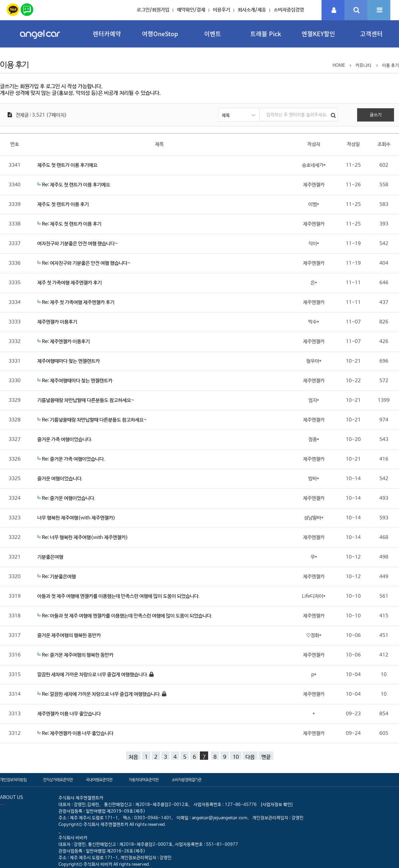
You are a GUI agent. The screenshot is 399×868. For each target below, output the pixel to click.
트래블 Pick (266, 34)
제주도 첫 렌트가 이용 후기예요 (67, 165)
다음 (250, 757)
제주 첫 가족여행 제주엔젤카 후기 (69, 283)
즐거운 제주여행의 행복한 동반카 (69, 635)
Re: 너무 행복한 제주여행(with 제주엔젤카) (85, 537)
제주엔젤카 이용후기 (57, 322)
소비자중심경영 (289, 10)
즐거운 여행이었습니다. (60, 479)
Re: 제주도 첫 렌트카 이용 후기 (72, 224)
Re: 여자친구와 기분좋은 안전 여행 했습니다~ (86, 263)
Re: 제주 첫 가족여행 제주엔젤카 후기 (78, 302)
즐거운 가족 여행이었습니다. (65, 439)
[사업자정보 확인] (277, 805)
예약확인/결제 (191, 10)
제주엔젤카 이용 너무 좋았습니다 (69, 714)
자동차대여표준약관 (144, 780)
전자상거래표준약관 (58, 780)
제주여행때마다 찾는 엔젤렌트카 (68, 361)
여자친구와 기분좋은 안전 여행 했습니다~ (78, 244)
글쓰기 (376, 115)
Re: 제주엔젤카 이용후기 (66, 342)
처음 (133, 757)
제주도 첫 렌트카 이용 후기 (63, 204)
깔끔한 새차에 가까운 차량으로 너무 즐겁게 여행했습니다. (93, 675)
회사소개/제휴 (252, 10)
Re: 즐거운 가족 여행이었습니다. (73, 459)
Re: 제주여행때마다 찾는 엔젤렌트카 (77, 381)
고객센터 (371, 34)
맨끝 (266, 757)
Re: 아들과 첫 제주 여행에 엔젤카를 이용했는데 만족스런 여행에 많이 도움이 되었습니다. (127, 616)
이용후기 (221, 10)
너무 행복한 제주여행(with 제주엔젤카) (76, 518)
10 (236, 757)
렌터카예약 (107, 34)
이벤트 (213, 34)
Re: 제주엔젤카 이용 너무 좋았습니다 (78, 733)
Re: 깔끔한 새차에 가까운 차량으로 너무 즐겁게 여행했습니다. (102, 694)
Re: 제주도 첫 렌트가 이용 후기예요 (76, 185)
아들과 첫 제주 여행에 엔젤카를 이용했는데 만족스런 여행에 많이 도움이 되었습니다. (119, 596)
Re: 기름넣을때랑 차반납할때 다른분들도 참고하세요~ (94, 420)
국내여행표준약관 (99, 780)
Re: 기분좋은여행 (59, 577)
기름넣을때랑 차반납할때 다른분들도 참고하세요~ (86, 400)
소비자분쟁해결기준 (187, 780)
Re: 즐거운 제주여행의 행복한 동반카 (78, 655)
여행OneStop (160, 34)
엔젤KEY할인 (318, 34)
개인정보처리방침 (13, 780)
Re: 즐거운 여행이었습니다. (69, 498)
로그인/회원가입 (153, 10)
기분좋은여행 (50, 557)
